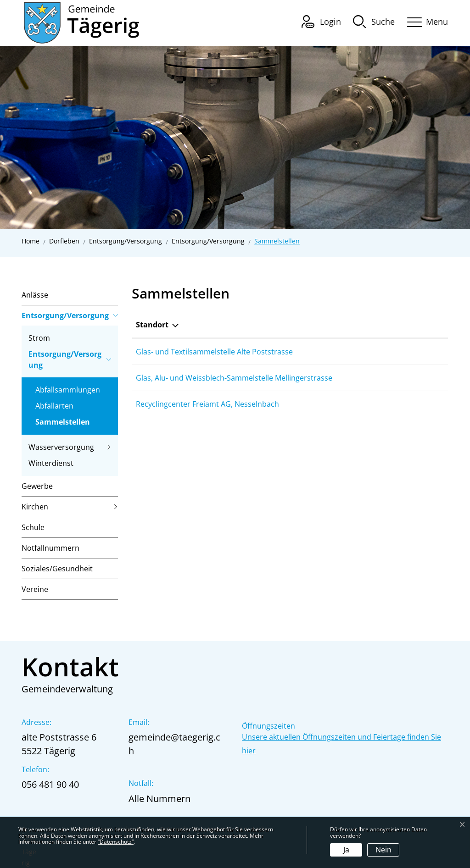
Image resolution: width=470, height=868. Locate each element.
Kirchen (35, 507)
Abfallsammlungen (68, 390)
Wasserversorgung (61, 447)
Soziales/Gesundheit (57, 569)
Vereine (35, 589)
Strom (39, 338)
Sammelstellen (63, 423)
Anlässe (35, 295)
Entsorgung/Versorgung (65, 315)
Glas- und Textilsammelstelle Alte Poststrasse (214, 352)
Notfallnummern (50, 548)
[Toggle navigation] (425, 20)
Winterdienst (51, 463)
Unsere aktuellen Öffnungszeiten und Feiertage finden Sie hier (341, 744)
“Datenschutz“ (116, 842)
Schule (33, 527)
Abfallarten (54, 406)
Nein (383, 850)
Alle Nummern (159, 799)
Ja (346, 850)
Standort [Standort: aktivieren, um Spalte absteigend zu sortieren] (152, 325)
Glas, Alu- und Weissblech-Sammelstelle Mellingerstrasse (234, 378)
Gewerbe (37, 486)
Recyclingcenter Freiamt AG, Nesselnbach (207, 404)
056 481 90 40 (50, 784)
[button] (374, 21)
